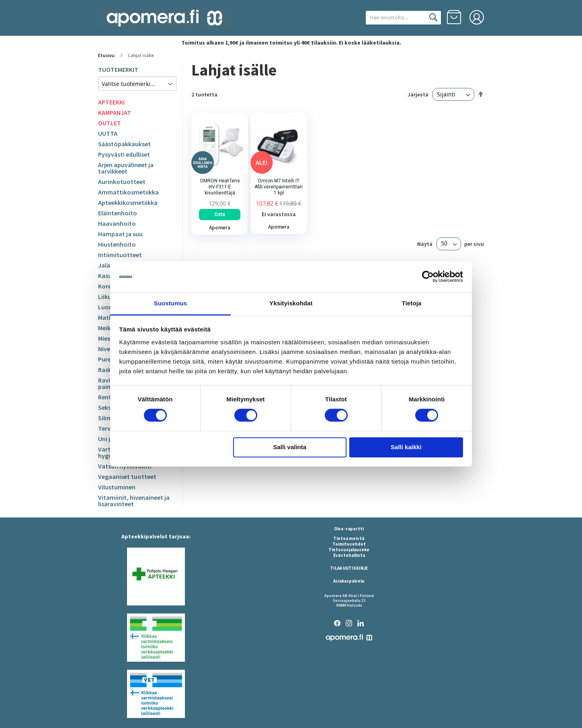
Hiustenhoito (117, 244)
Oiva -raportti (349, 529)
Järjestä (418, 94)
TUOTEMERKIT (118, 70)
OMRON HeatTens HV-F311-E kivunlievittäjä (220, 187)
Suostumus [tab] (171, 303)
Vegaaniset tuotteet (127, 476)
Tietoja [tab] (412, 303)
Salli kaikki (406, 447)
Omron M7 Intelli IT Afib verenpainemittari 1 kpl (279, 187)
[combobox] (394, 18)
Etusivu (107, 55)
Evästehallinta (349, 555)
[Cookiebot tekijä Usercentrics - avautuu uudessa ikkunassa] (428, 277)
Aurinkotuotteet (122, 182)
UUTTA (108, 133)
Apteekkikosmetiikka (128, 202)
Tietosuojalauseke (349, 550)
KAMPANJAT (115, 112)
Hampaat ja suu (120, 234)
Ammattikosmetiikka (128, 192)
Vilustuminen (117, 487)
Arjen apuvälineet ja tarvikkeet (126, 168)
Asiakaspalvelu (349, 581)
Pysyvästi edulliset (124, 154)
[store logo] (164, 18)
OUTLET (110, 123)
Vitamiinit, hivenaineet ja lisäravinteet (134, 501)
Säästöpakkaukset (124, 144)
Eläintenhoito (118, 213)
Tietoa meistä (349, 538)
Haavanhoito (117, 223)
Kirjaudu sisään (477, 17)
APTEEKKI (111, 102)
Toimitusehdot (349, 544)
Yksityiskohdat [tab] (291, 303)
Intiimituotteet (120, 255)
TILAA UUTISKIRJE (349, 568)
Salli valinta (290, 447)
